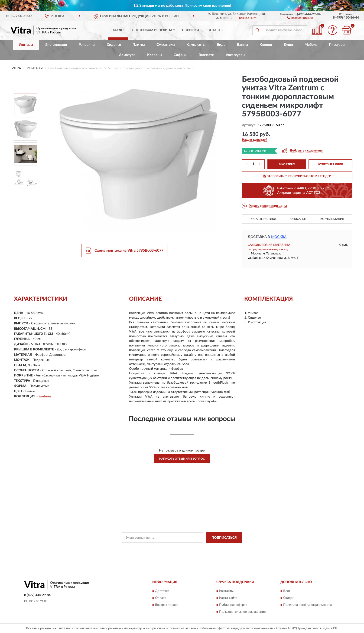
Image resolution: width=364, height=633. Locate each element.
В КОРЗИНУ (287, 164)
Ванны (242, 45)
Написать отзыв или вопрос (182, 459)
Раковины (87, 45)
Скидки (289, 598)
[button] (300, 18)
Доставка (162, 591)
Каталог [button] (118, 30)
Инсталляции (56, 45)
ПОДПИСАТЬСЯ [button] (224, 538)
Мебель (311, 45)
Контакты (214, 30)
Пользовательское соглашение (242, 612)
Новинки (190, 30)
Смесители (166, 45)
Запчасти (207, 55)
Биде (221, 45)
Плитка (139, 45)
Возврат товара (167, 605)
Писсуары (337, 45)
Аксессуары (236, 55)
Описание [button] (298, 219)
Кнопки (266, 45)
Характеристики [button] (263, 219)
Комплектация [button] (332, 219)
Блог (287, 591)
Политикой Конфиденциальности (183, 548)
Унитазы (26, 45)
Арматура (127, 55)
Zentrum (45, 396)
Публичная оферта (233, 605)
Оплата (161, 598)
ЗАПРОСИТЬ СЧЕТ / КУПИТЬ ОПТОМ (297, 176)
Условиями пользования (224, 548)
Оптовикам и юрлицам (154, 30)
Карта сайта (228, 598)
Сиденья (114, 45)
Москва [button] (279, 237)
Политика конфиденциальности (307, 605)
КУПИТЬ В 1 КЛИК (331, 164)
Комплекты (196, 45)
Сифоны (180, 55)
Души (288, 45)
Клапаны (155, 55)
